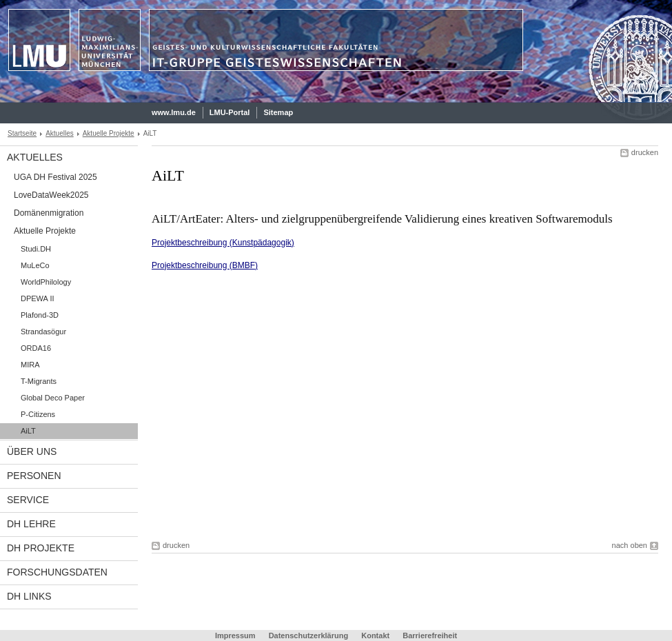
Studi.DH (36, 249)
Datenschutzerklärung (309, 635)
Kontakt (375, 635)
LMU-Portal (230, 112)
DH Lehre (31, 524)
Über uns (32, 451)
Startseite (22, 133)
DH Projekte (41, 548)
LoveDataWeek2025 (51, 195)
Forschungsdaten (57, 572)
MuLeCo (35, 265)
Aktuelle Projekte (109, 133)
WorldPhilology (46, 282)
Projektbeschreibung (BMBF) (205, 265)
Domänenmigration (49, 213)
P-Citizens (38, 414)
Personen (34, 476)
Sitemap (278, 112)
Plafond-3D (40, 315)
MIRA (30, 365)
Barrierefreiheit (430, 635)
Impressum (235, 635)
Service (28, 500)
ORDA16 (36, 348)
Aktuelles (60, 133)
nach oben (630, 545)
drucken (645, 152)
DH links (29, 596)
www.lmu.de (174, 112)
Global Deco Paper (53, 398)
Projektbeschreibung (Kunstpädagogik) (223, 243)
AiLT (28, 431)
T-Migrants (39, 381)
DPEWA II (38, 298)
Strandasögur (43, 332)
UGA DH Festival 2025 (55, 177)
